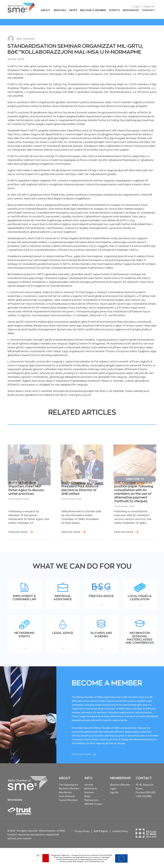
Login (136, 7)
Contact (148, 10)
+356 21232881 (144, 796)
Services (60, 10)
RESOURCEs (131, 10)
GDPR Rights (101, 831)
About (45, 10)
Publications (91, 800)
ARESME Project (93, 804)
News (73, 10)
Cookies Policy (120, 831)
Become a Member (93, 10)
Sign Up (114, 792)
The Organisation (68, 785)
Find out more (18, 532)
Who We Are (65, 792)
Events (114, 10)
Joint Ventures (67, 796)
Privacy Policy (82, 831)
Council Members (68, 800)
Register (149, 7)
